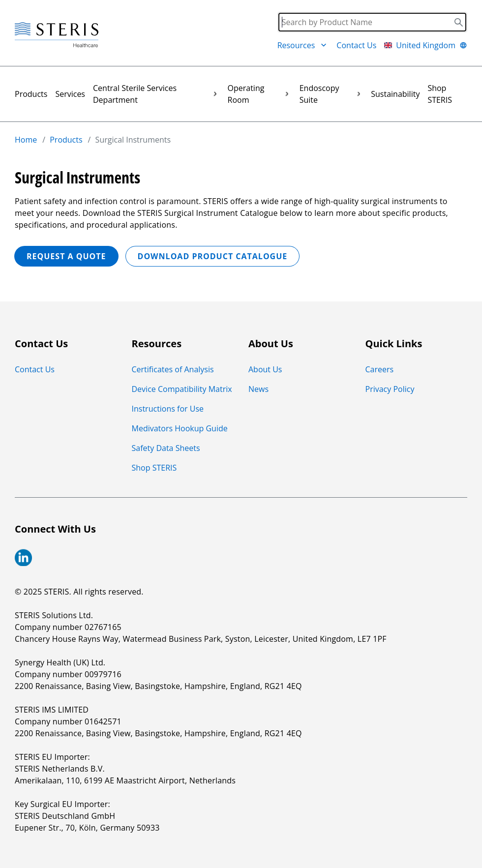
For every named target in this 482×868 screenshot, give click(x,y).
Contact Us (356, 45)
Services (70, 94)
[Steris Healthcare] (57, 35)
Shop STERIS (440, 94)
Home (26, 140)
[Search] (372, 22)
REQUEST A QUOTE (66, 256)
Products (31, 94)
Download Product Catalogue (213, 256)
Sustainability (395, 94)
